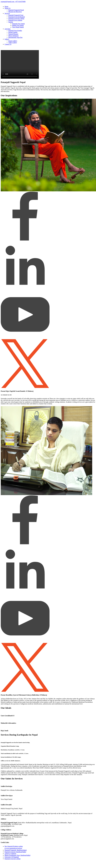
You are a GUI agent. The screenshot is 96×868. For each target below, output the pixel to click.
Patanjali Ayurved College (16, 19)
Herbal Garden (13, 32)
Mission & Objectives (15, 12)
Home (6, 7)
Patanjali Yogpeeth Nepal (16, 10)
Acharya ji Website (10, 854)
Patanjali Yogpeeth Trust (16, 15)
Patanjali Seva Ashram (15, 20)
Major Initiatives (13, 36)
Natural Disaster (13, 34)
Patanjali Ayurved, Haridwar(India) (15, 852)
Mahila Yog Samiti (18, 25)
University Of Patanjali (12, 857)
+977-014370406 (20, 2)
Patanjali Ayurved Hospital (17, 17)
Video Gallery (13, 43)
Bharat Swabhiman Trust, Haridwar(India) (17, 855)
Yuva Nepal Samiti (18, 27)
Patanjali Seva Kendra (15, 31)
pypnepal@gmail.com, (8, 2)
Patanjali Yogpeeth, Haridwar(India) (16, 850)
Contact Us (8, 44)
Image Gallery (13, 41)
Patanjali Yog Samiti (18, 24)
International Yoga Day (15, 37)
